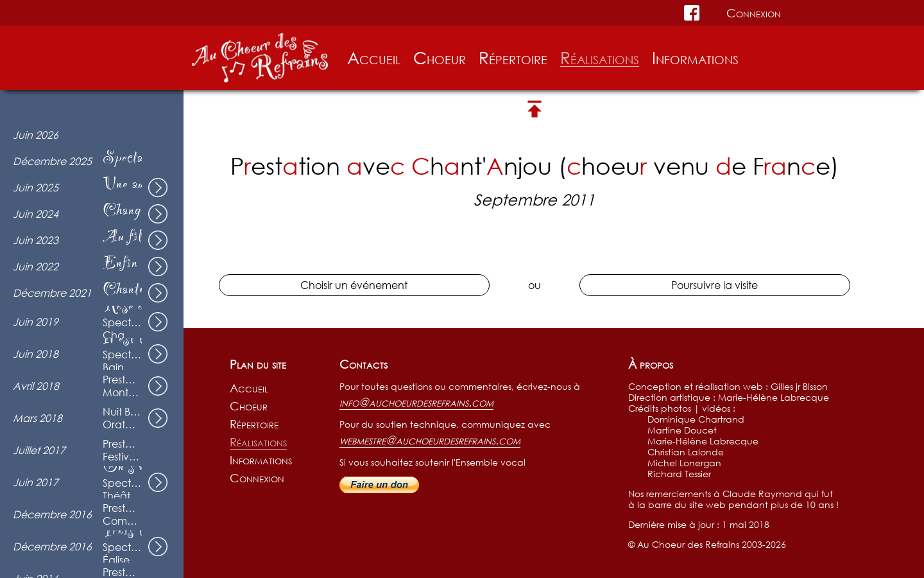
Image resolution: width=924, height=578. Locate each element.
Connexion (754, 13)
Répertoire (513, 58)
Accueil (374, 58)
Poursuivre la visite (714, 285)
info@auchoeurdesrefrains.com (416, 402)
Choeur (440, 58)
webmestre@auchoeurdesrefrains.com (430, 440)
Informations (695, 58)
